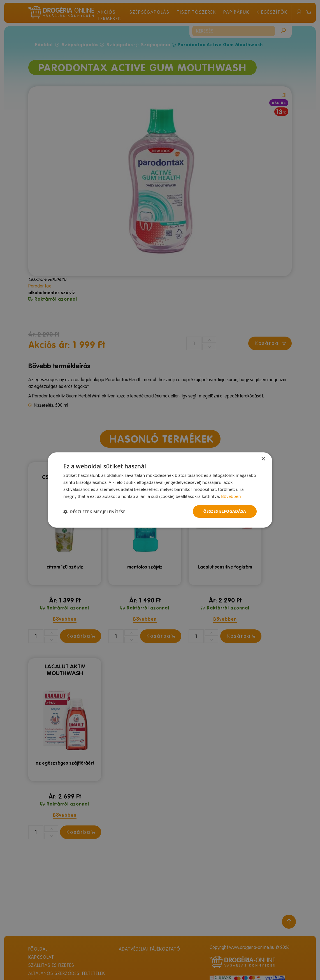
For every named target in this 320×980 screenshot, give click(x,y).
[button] (94, 512)
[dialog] (160, 490)
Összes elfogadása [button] (225, 511)
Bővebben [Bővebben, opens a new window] (231, 496)
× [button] (263, 459)
